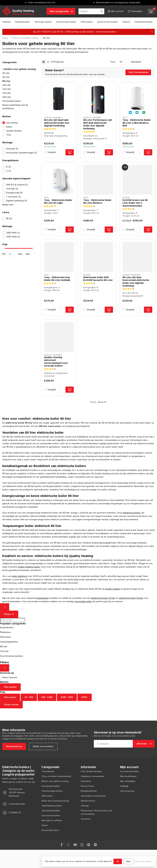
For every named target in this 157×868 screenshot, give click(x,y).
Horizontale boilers (66, 22)
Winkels (7, 22)
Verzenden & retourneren (93, 796)
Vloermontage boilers (52, 791)
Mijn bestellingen (128, 776)
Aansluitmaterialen (145, 22)
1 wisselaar (13, 197)
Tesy (9, 135)
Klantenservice (14, 746)
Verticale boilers (43, 22)
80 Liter (46, 38)
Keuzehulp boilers (50, 830)
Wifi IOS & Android (17, 185)
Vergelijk (52, 152)
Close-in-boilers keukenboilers (56, 776)
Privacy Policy (87, 786)
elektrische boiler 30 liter (103, 598)
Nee (128, 861)
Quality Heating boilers (29, 567)
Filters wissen (11, 705)
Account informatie (129, 771)
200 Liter (7, 97)
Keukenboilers (23, 22)
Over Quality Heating (91, 771)
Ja (118, 861)
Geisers (126, 22)
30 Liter (6, 73)
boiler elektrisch (19, 576)
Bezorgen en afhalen (52, 820)
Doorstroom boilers (108, 22)
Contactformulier (17, 804)
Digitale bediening (17, 201)
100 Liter (7, 85)
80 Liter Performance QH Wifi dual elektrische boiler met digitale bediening (98, 124)
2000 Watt (13, 237)
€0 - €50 (29, 697)
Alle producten (127, 791)
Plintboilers (5, 632)
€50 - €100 (47, 697)
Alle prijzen (10, 697)
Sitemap (85, 806)
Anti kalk (12, 189)
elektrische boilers (132, 513)
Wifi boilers (87, 22)
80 (9, 219)
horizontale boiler (83, 601)
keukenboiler (42, 598)
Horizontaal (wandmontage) (21, 153)
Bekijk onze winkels (43, 746)
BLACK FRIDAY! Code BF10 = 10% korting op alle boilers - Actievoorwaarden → (76, 32)
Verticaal (12, 149)
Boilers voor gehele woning (25, 38)
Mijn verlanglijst (128, 781)
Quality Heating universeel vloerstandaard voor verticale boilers (56, 361)
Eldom (9, 127)
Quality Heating (14, 131)
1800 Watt (13, 233)
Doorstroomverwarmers (12, 656)
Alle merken (12, 123)
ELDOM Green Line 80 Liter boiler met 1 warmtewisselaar (135, 203)
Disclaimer (86, 781)
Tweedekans (48, 771)
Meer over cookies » (144, 861)
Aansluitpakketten (9, 642)
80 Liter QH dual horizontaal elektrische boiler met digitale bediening (136, 281)
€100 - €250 (67, 697)
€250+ (85, 697)
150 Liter (7, 93)
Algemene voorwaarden (93, 776)
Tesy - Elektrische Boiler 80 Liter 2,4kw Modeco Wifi (137, 123)
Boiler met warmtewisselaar (55, 801)
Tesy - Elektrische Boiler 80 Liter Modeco (97, 201)
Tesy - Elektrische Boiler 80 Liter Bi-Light (58, 201)
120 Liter (7, 89)
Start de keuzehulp (138, 72)
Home (5, 38)
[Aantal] (62, 152)
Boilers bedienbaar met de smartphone (15, 107)
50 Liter (6, 77)
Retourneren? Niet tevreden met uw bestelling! (97, 812)
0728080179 (15, 813)
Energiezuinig (14, 193)
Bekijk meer (8, 205)
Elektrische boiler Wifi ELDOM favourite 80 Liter (98, 279)
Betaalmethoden (89, 791)
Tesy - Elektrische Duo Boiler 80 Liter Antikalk (57, 279)
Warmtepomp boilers (52, 806)
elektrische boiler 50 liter (131, 598)
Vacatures (86, 819)
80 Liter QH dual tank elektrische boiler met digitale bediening (57, 123)
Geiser (45, 825)
